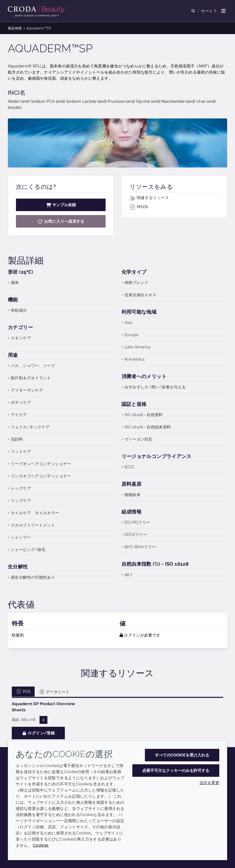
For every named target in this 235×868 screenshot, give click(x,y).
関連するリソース (149, 198)
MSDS (139, 207)
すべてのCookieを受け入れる (182, 755)
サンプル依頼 (61, 205)
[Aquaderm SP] (61, 221)
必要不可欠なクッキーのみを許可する (176, 771)
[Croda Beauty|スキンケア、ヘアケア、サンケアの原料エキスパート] (37, 10)
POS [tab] (23, 692)
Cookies (41, 845)
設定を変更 (209, 783)
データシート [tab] (54, 692)
